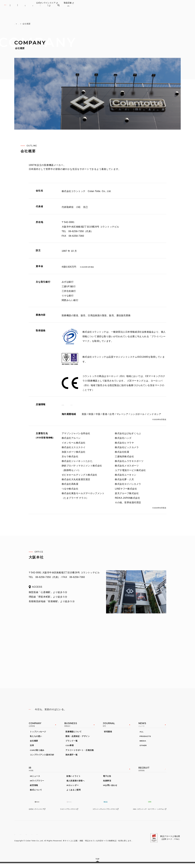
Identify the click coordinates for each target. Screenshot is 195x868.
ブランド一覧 (72, 743)
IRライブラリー (37, 784)
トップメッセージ (38, 734)
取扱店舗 (174, 4)
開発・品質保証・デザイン (78, 739)
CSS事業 (70, 748)
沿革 (32, 748)
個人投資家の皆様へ (76, 784)
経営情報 (34, 789)
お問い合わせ (57, 838)
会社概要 (34, 743)
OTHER (143, 748)
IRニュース (35, 780)
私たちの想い (36, 739)
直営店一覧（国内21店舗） (76, 404)
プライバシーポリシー (37, 838)
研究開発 (108, 734)
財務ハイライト (74, 780)
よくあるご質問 (74, 793)
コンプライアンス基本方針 (42, 757)
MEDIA (143, 743)
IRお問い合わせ (110, 789)
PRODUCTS (145, 739)
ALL (142, 734)
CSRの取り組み (37, 752)
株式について (36, 793)
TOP (16, 24)
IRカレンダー (73, 789)
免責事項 (107, 784)
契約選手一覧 (72, 757)
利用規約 (18, 838)
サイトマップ (73, 838)
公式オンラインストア (152, 4)
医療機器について (74, 734)
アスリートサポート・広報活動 (80, 752)
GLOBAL (87, 838)
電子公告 (107, 780)
